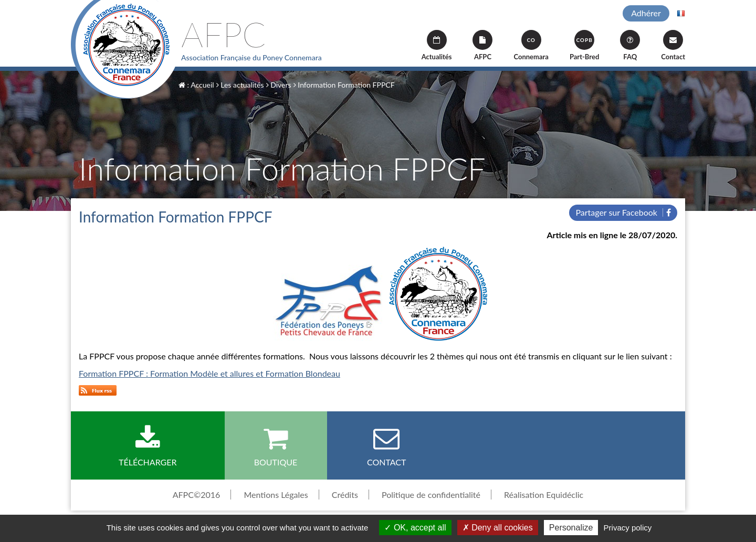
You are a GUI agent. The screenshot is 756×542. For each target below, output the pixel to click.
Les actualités (240, 85)
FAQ (630, 45)
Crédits (345, 495)
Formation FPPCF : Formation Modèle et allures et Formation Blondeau (209, 373)
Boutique (276, 446)
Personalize (571, 528)
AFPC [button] (482, 45)
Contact (673, 45)
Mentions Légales (276, 495)
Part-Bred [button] (584, 45)
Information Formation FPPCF (344, 85)
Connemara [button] (531, 45)
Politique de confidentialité (431, 495)
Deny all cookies (498, 528)
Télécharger (148, 446)
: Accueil (196, 85)
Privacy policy (628, 528)
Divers (279, 85)
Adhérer (646, 13)
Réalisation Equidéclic (544, 495)
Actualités (437, 45)
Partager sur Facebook (623, 212)
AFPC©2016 (197, 495)
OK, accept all (415, 528)
